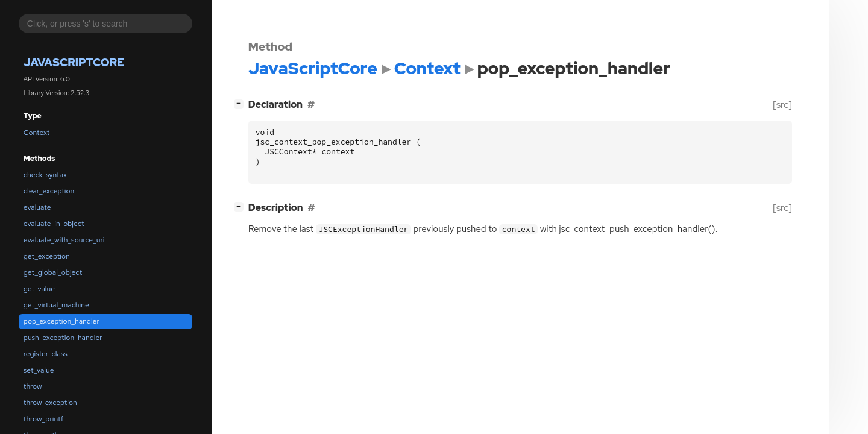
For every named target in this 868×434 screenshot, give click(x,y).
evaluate (37, 207)
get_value (39, 289)
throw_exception (50, 403)
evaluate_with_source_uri (64, 240)
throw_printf (43, 419)
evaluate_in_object (54, 224)
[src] (782, 105)
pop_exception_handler (61, 321)
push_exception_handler (63, 338)
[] (241, 103)
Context (37, 133)
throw (33, 386)
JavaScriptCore (74, 62)
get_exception (47, 256)
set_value (39, 370)
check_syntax (45, 175)
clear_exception (49, 191)
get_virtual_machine (56, 305)
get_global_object (53, 272)
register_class (46, 354)
